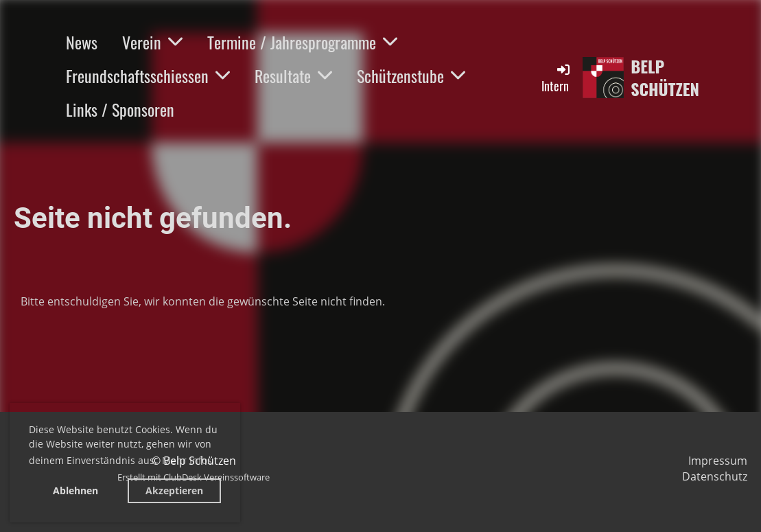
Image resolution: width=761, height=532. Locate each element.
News (82, 42)
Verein (152, 42)
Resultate (293, 76)
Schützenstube (411, 76)
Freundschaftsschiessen (148, 76)
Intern (557, 78)
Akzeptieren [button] (174, 490)
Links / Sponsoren (120, 109)
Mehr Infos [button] (187, 460)
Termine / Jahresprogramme (302, 42)
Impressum (718, 461)
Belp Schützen (665, 78)
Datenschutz (715, 476)
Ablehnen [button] (75, 490)
